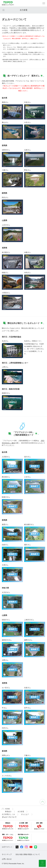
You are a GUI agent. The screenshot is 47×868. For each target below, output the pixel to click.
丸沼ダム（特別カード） (33, 341)
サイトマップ (7, 854)
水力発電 (24, 10)
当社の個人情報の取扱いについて (28, 854)
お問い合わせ (7, 859)
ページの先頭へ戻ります (42, 802)
